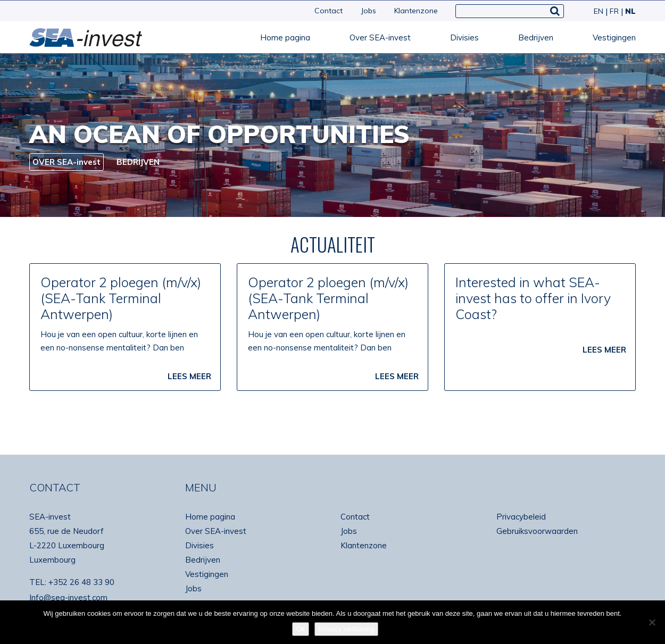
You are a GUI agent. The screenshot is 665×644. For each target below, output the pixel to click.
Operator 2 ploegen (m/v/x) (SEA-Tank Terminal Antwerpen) (121, 298)
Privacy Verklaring (346, 629)
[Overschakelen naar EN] (597, 11)
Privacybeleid (521, 517)
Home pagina (285, 37)
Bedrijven (536, 37)
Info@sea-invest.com (68, 597)
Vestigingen (614, 37)
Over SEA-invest (380, 37)
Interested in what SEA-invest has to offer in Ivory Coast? (533, 298)
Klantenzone (416, 11)
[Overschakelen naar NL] (628, 11)
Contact (329, 11)
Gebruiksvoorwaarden (537, 531)
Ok (301, 629)
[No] (652, 622)
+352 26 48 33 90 (81, 582)
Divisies (464, 37)
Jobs (368, 11)
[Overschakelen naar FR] (613, 11)
